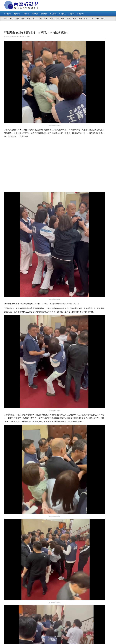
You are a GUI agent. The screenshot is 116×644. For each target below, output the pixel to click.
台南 (63, 19)
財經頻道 (80, 14)
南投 (46, 19)
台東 (97, 19)
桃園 (17, 19)
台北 (6, 19)
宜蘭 (86, 19)
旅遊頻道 (44, 14)
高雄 (69, 19)
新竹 (23, 19)
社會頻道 (17, 14)
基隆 (80, 19)
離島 (103, 19)
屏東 (74, 19)
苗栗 (29, 19)
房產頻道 (71, 14)
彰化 (40, 19)
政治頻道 (8, 14)
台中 (34, 19)
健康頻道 (35, 14)
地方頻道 (53, 14)
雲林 (52, 19)
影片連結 (68, 110)
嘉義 (57, 19)
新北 (12, 19)
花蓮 (91, 19)
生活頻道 (26, 14)
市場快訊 (62, 14)
